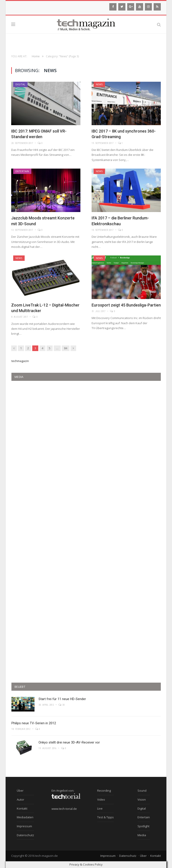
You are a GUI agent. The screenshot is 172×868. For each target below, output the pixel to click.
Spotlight (143, 826)
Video (101, 799)
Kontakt (22, 808)
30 (61, 705)
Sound (142, 791)
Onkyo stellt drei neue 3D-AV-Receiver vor (69, 742)
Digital (20, 84)
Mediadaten (25, 817)
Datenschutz (25, 835)
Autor (20, 799)
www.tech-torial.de (64, 809)
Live (100, 808)
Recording (104, 791)
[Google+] (131, 7)
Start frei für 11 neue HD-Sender (62, 699)
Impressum (24, 826)
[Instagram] (148, 7)
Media (142, 835)
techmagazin (20, 361)
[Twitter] (122, 7)
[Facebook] (113, 7)
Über (20, 791)
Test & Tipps (105, 817)
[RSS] (157, 7)
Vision (142, 799)
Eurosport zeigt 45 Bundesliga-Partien (126, 305)
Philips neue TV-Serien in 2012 (34, 723)
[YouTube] (140, 7)
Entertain (22, 171)
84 (66, 348)
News (99, 84)
